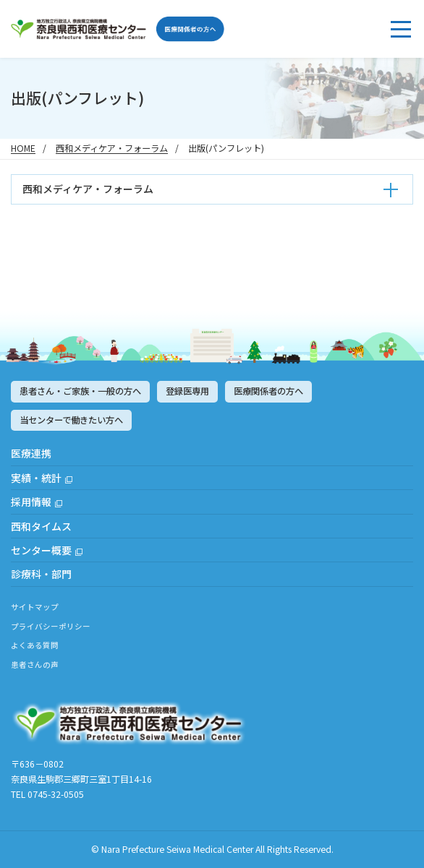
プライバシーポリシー (51, 626)
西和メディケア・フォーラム (112, 148)
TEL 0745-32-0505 (47, 794)
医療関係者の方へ (268, 391)
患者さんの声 (35, 665)
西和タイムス (41, 526)
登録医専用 (187, 391)
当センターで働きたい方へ (71, 420)
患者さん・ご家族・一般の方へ (80, 391)
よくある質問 (35, 645)
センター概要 (41, 550)
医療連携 (31, 453)
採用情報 (31, 502)
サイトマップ (35, 607)
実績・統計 (36, 478)
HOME (23, 148)
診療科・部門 (41, 574)
